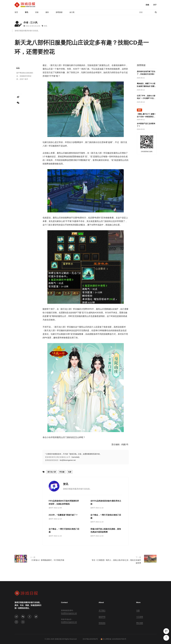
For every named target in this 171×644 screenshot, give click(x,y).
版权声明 (102, 617)
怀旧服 (62, 472)
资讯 (26, 12)
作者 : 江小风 (31, 23)
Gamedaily (75, 457)
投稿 (147, 5)
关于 (155, 5)
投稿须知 (102, 623)
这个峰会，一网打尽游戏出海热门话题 (106, 516)
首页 (16, 12)
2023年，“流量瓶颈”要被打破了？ (63, 515)
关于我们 (102, 610)
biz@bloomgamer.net (68, 460)
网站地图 (140, 623)
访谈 (37, 12)
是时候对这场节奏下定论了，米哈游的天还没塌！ (146, 73)
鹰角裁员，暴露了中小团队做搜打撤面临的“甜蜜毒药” (146, 85)
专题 (138, 610)
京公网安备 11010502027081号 (114, 639)
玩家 (70, 472)
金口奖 (72, 12)
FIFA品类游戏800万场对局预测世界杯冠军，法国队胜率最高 (64, 502)
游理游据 (59, 12)
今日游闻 (140, 617)
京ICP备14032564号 (90, 639)
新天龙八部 (52, 472)
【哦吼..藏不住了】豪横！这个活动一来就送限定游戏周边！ (147, 116)
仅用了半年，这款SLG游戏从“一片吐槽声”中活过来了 (146, 97)
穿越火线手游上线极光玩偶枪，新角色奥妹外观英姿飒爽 (106, 531)
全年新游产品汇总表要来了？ (146, 125)
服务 (47, 12)
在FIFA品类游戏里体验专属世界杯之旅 (106, 502)
